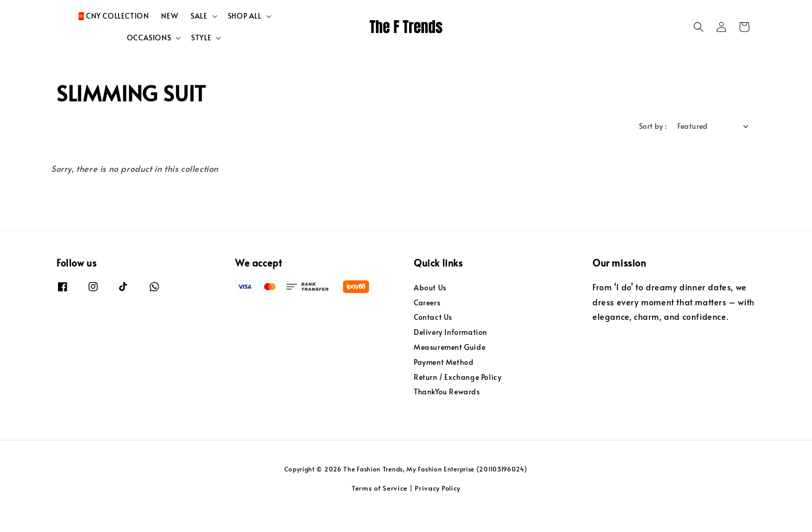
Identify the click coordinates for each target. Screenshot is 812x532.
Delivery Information (451, 355)
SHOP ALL (245, 39)
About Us (430, 311)
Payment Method (444, 385)
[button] (699, 50)
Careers (427, 325)
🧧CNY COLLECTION (113, 39)
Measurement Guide (450, 370)
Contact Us (433, 340)
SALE (199, 39)
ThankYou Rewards (447, 415)
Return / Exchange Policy (458, 400)
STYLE (201, 61)
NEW (170, 39)
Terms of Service (380, 511)
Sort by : (653, 149)
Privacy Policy (438, 511)
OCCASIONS (149, 61)
